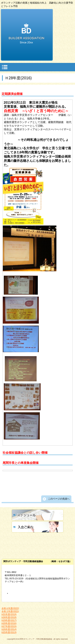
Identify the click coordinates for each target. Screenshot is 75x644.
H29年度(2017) (9, 620)
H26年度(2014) (9, 629)
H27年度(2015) (9, 626)
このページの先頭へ (59, 499)
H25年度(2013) (9, 632)
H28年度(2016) (9, 623)
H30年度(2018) (9, 617)
